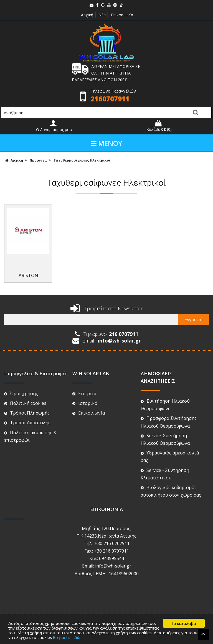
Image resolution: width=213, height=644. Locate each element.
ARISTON (28, 261)
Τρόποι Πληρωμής (27, 398)
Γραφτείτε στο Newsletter (106, 294)
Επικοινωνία (122, 15)
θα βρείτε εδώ (67, 638)
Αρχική (87, 15)
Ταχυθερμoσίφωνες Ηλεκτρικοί (82, 160)
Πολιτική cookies (25, 389)
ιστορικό (85, 389)
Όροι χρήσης (21, 379)
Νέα (102, 15)
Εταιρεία (84, 379)
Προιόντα (38, 160)
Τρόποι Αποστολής (27, 408)
